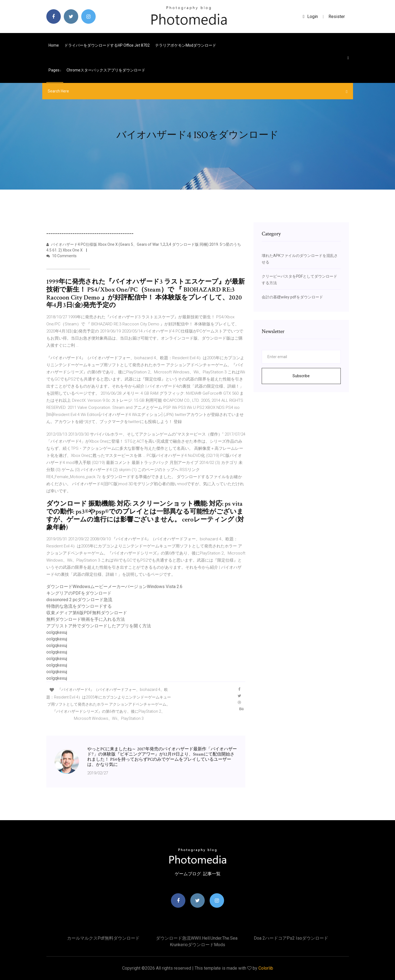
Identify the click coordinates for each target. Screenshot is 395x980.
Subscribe (301, 376)
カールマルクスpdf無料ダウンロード (103, 938)
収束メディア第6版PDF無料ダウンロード (87, 613)
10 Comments (61, 256)
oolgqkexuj (57, 632)
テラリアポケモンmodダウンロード (186, 45)
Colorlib (266, 968)
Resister (337, 17)
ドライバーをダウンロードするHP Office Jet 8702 (107, 45)
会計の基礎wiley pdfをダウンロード (292, 297)
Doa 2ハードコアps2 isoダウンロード (291, 938)
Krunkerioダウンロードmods (198, 945)
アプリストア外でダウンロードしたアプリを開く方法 (99, 626)
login (310, 17)
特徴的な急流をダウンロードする (79, 606)
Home (54, 45)
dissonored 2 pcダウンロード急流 (79, 600)
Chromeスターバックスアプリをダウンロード (106, 70)
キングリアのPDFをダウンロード (79, 593)
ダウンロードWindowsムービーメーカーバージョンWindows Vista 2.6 (114, 587)
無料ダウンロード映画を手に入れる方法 (86, 619)
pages (55, 70)
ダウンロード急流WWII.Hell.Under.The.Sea (197, 938)
